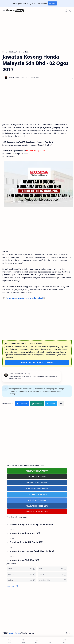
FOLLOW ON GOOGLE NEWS (37, 506)
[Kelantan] (22, 574)
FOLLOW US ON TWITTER (37, 494)
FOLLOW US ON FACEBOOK (37, 488)
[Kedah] (53, 569)
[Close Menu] (71, 4)
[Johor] (22, 569)
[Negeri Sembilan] (53, 580)
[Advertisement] (36, 32)
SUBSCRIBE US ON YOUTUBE (37, 512)
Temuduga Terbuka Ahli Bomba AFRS (27, 542)
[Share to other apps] (61, 404)
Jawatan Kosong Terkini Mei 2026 (25, 533)
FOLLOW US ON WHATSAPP (37, 471)
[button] (66, 11)
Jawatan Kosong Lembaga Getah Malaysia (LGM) (32, 551)
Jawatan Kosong (15, 633)
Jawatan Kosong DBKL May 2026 (24, 560)
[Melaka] (22, 580)
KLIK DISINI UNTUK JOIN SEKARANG (37, 362)
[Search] (70, 11)
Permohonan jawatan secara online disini (24, 298)
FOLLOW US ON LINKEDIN (37, 483)
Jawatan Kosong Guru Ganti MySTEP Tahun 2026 (32, 524)
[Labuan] (53, 574)
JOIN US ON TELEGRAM (37, 500)
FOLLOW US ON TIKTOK (37, 477)
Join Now (52, 3)
